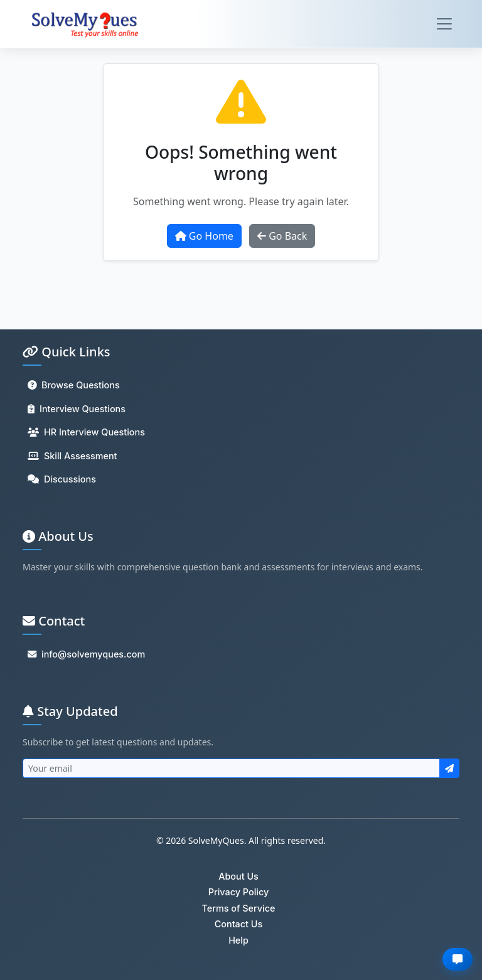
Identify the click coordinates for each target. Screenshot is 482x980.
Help (238, 940)
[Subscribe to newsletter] (449, 768)
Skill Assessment (72, 456)
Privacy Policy (238, 892)
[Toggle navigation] (444, 24)
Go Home (204, 236)
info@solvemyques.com (86, 654)
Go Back (282, 236)
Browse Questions (74, 385)
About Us (238, 876)
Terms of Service (238, 908)
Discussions (62, 479)
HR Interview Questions (86, 432)
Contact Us (239, 924)
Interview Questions (77, 409)
